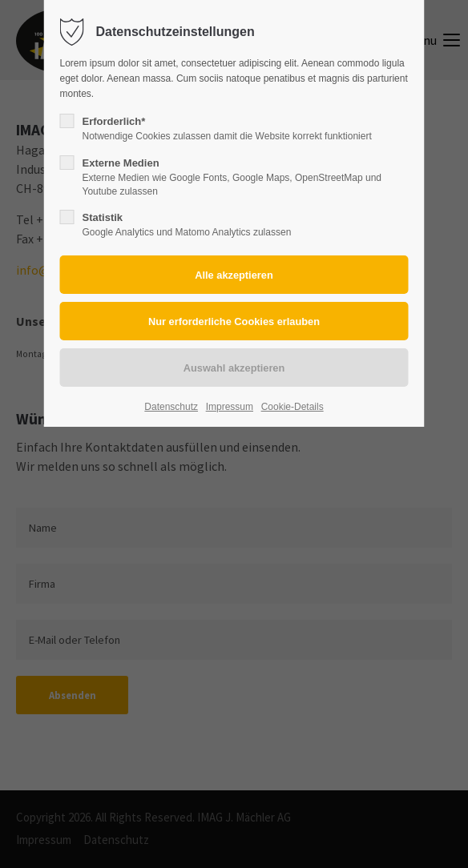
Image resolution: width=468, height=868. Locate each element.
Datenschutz (171, 407)
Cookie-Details (292, 407)
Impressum (230, 407)
